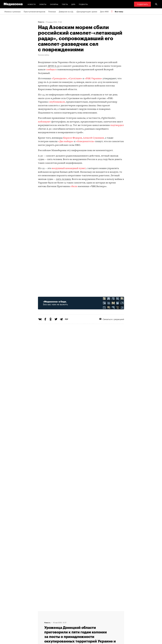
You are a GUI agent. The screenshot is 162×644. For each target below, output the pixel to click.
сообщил (51, 70)
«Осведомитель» (85, 142)
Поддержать (142, 4)
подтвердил (117, 125)
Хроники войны (44, 55)
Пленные (52, 11)
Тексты (65, 4)
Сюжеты (43, 4)
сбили (74, 187)
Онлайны (54, 4)
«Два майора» (66, 142)
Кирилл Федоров (73, 138)
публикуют (44, 122)
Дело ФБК (104, 11)
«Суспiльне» (75, 79)
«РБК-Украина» (94, 79)
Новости (32, 4)
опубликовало (57, 102)
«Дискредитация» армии (87, 11)
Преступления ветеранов (34, 11)
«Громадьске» (59, 79)
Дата (73, 4)
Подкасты (83, 4)
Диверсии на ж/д (66, 11)
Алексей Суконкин (94, 138)
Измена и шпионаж (13, 11)
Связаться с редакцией (112, 319)
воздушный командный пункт (69, 168)
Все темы (119, 12)
